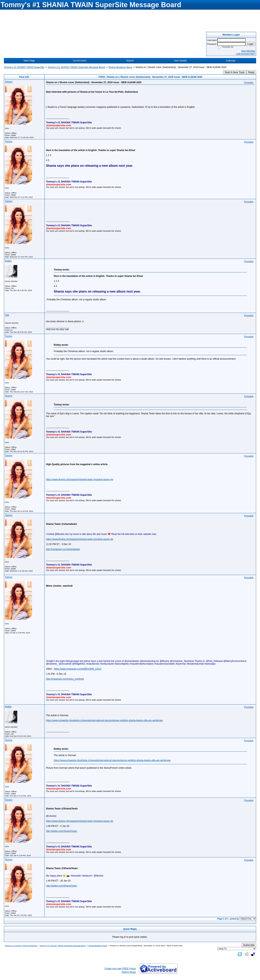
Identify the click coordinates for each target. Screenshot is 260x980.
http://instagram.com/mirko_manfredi (65, 679)
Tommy (9, 82)
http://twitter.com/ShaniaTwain (61, 831)
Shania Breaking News (120, 67)
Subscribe (249, 945)
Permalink (249, 82)
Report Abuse (129, 972)
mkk (7, 315)
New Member (248, 51)
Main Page (29, 61)
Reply (251, 72)
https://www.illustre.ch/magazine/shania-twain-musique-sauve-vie (80, 479)
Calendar (231, 61)
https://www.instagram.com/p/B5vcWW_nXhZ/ (78, 669)
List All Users (80, 61)
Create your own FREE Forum (120, 969)
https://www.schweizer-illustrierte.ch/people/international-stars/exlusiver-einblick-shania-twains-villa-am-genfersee (104, 720)
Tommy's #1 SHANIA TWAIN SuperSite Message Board (76, 67)
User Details (180, 61)
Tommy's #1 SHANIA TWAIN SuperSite (24, 67)
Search (130, 61)
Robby (8, 261)
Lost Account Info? (246, 54)
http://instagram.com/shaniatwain (63, 549)
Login (250, 44)
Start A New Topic (235, 72)
